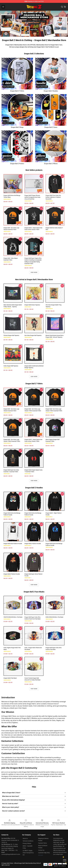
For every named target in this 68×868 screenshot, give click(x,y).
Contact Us (41, 850)
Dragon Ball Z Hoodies (51, 91)
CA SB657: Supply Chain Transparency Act (28, 853)
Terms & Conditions (28, 841)
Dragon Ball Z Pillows (51, 164)
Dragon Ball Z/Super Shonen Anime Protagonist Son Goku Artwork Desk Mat (32, 197)
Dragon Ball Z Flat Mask (10, 678)
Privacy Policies (27, 843)
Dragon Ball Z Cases (51, 127)
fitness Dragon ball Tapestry (11, 335)
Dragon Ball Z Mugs (17, 127)
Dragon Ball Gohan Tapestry (32, 305)
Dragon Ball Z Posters (17, 164)
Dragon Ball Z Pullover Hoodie (33, 544)
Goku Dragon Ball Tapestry (11, 366)
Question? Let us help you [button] (60, 866)
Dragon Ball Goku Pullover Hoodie (13, 544)
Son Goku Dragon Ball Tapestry (33, 335)
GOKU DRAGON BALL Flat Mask (54, 617)
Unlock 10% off (65, 860)
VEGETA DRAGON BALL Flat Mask (13, 617)
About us (25, 838)
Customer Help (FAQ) (44, 853)
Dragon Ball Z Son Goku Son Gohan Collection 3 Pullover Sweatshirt (53, 197)
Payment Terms (42, 843)
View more (34, 272)
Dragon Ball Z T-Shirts (17, 91)
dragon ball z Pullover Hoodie (12, 574)
